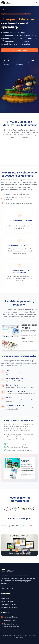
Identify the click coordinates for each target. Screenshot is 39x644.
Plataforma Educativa (8, 601)
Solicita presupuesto (20, 50)
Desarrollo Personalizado (10, 608)
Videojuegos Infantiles (9, 604)
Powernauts (5, 598)
